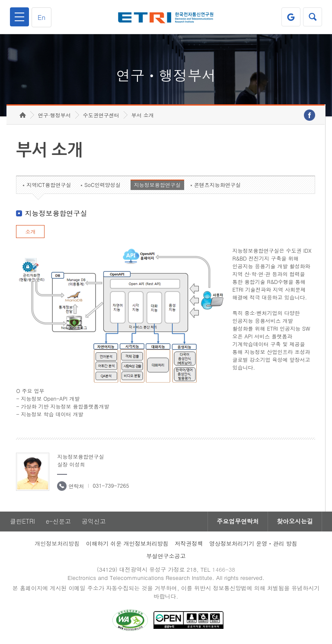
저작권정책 (189, 543)
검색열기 (313, 17)
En (41, 17)
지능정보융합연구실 (157, 185)
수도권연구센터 (101, 115)
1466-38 (224, 569)
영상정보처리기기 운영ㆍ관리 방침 (253, 543)
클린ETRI (22, 522)
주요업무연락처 (238, 522)
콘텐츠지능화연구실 (217, 185)
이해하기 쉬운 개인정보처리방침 (127, 543)
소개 (30, 231)
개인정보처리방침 (57, 543)
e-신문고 (58, 522)
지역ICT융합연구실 (49, 185)
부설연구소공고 (166, 556)
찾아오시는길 (295, 522)
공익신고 (94, 522)
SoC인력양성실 (102, 185)
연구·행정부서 (54, 115)
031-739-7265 (111, 485)
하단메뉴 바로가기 (0, 0)
